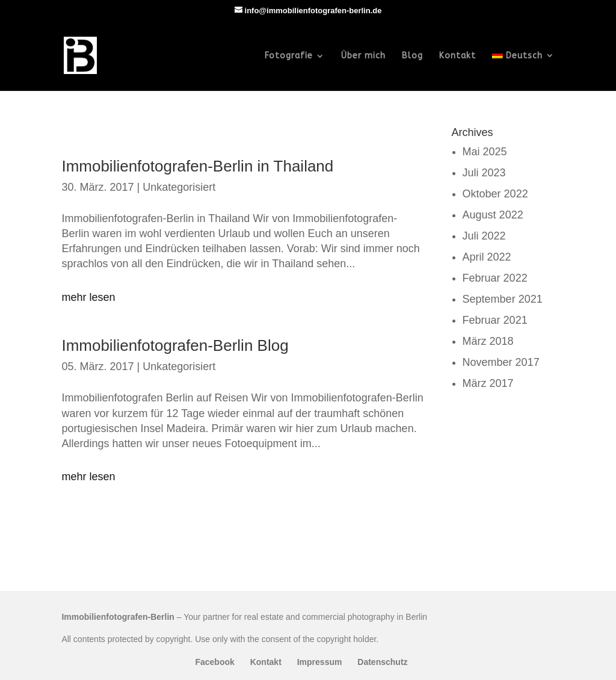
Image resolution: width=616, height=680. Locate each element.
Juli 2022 (484, 236)
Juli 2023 (484, 173)
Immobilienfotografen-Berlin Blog (175, 345)
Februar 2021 (495, 320)
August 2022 (493, 215)
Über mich (363, 56)
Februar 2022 (495, 278)
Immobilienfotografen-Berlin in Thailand (197, 166)
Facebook (214, 662)
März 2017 (488, 383)
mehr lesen (88, 297)
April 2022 (487, 257)
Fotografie (289, 56)
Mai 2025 (485, 152)
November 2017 (501, 362)
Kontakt (457, 56)
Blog (412, 56)
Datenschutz (382, 662)
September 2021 (503, 299)
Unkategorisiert (179, 187)
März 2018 (488, 341)
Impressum (320, 662)
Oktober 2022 (495, 194)
